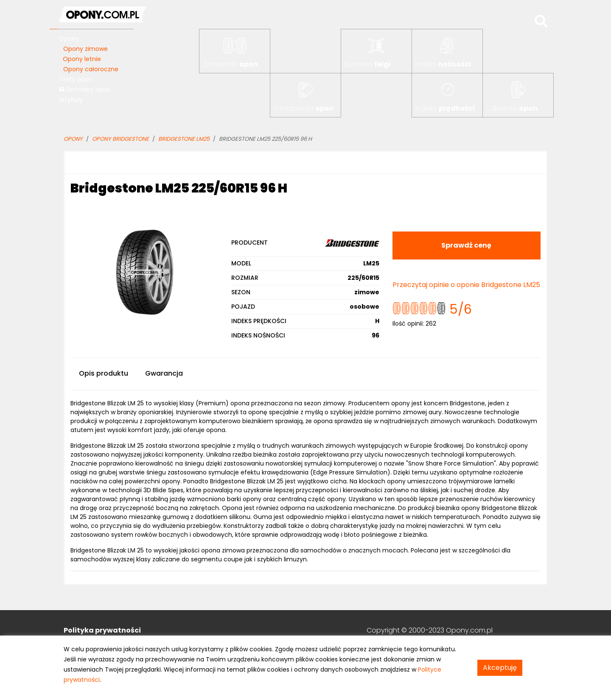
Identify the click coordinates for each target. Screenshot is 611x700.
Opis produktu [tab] (104, 373)
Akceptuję (500, 668)
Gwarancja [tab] (164, 373)
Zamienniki (230, 64)
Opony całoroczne (91, 69)
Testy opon (76, 79)
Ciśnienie (512, 108)
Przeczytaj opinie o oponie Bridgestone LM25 (466, 285)
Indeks (443, 64)
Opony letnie (82, 59)
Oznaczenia (304, 108)
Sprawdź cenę (466, 245)
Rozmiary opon (85, 89)
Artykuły (71, 100)
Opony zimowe (85, 49)
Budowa (368, 64)
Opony (69, 39)
